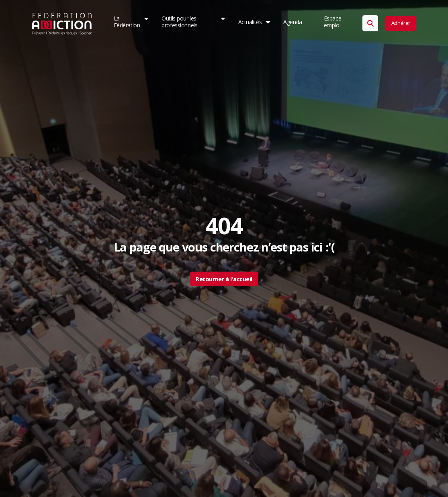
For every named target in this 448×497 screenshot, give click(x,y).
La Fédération (127, 22)
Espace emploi (332, 22)
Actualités (250, 22)
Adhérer (401, 23)
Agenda (293, 22)
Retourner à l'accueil (224, 279)
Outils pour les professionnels (180, 22)
